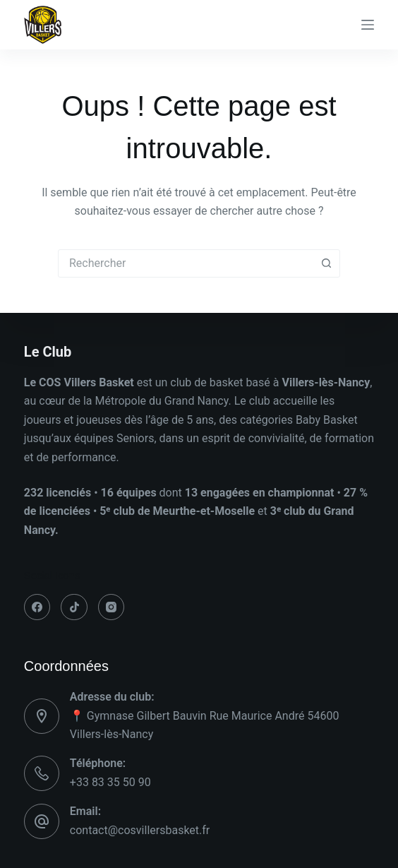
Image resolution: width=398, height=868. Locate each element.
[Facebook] (37, 607)
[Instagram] (111, 607)
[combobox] (186, 263)
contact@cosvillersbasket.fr (140, 830)
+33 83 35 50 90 (110, 782)
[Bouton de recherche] (326, 263)
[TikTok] (74, 607)
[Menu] (368, 25)
